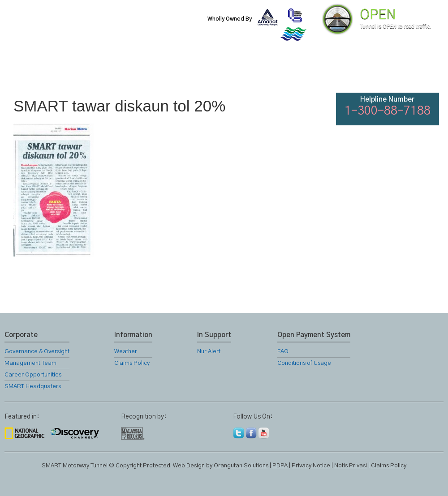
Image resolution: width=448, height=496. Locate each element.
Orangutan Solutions (241, 466)
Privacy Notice (311, 466)
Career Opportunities (33, 375)
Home (29, 72)
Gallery (271, 72)
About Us (78, 72)
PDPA (280, 466)
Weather (126, 352)
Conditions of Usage (304, 363)
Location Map (223, 72)
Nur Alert (209, 352)
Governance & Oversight (37, 352)
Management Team (30, 363)
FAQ (368, 72)
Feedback (418, 72)
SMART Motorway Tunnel (110, 26)
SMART (126, 72)
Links (320, 72)
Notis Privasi (351, 466)
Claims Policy (132, 363)
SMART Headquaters (33, 387)
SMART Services (175, 72)
